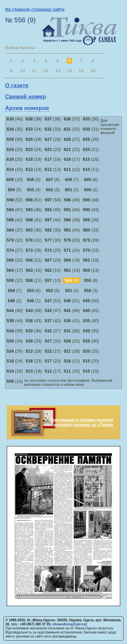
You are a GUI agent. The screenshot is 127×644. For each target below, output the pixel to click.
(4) (34, 190)
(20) (15, 159)
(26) (91, 139)
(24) (34, 149)
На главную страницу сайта (35, 9)
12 (46, 71)
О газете (17, 85)
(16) (91, 159)
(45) (53, 210)
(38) (53, 119)
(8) (53, 180)
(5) (15, 190)
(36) (91, 119)
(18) (53, 159)
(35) (15, 129)
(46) (34, 210)
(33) (53, 129)
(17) (72, 159)
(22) (72, 149)
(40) (15, 119)
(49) (72, 200)
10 (23, 71)
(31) (91, 129)
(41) (34, 220)
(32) (72, 129)
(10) (15, 180)
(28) (53, 139)
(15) (15, 169)
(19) (34, 159)
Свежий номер (26, 97)
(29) (34, 139)
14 (69, 71)
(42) (15, 220)
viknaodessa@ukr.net (70, 624)
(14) (34, 169)
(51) (34, 200)
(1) (91, 190)
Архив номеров (27, 108)
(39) (34, 119)
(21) (91, 149)
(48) (91, 200)
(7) (72, 180)
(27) (72, 139)
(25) (15, 149)
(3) (53, 190)
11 (34, 71)
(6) (91, 180)
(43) (91, 210)
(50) (53, 200)
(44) (72, 210)
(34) (34, 129)
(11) (91, 169)
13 (58, 71)
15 (81, 71)
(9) (34, 180)
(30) (15, 139)
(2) (72, 190)
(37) (72, 119)
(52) (15, 200)
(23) (53, 149)
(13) (53, 169)
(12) (72, 169)
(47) (15, 210)
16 (93, 71)
